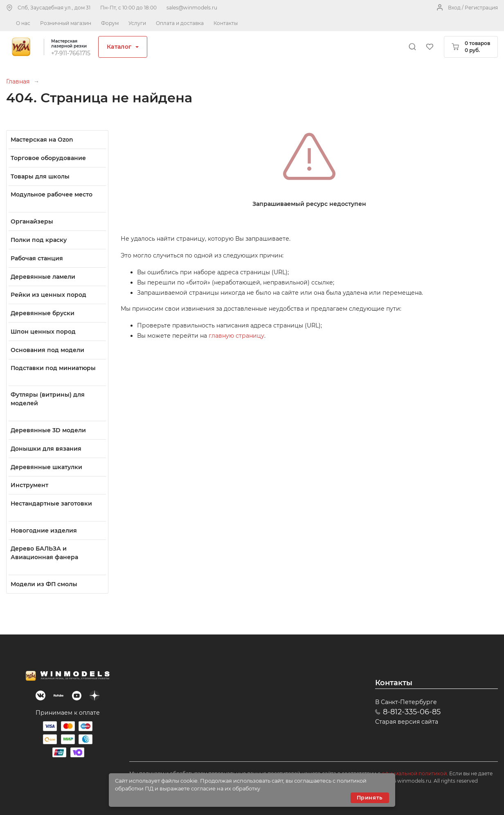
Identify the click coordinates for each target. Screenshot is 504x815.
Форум (110, 23)
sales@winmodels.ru (192, 8)
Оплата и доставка (180, 23)
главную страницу (236, 336)
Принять (370, 798)
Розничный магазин (66, 23)
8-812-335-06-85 (412, 712)
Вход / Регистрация (473, 8)
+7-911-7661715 (71, 53)
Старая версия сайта (407, 722)
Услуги (137, 23)
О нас (23, 23)
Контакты (226, 23)
